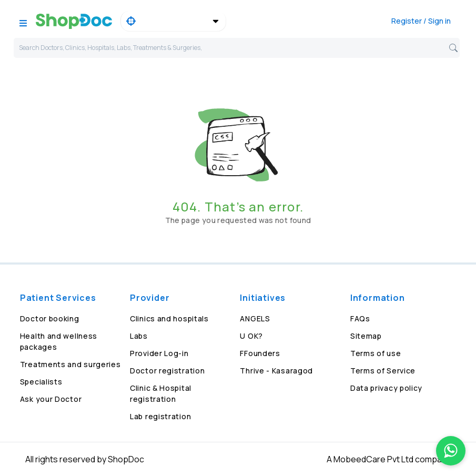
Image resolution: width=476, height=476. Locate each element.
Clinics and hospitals (169, 318)
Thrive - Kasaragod (276, 371)
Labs (139, 336)
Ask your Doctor (51, 399)
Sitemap (366, 336)
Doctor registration (167, 371)
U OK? (251, 336)
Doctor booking (50, 318)
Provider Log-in (159, 353)
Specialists (41, 382)
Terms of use (376, 353)
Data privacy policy (386, 388)
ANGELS (255, 318)
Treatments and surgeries (70, 364)
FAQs (360, 318)
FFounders (260, 353)
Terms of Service (383, 371)
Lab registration (160, 416)
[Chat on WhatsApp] (451, 451)
